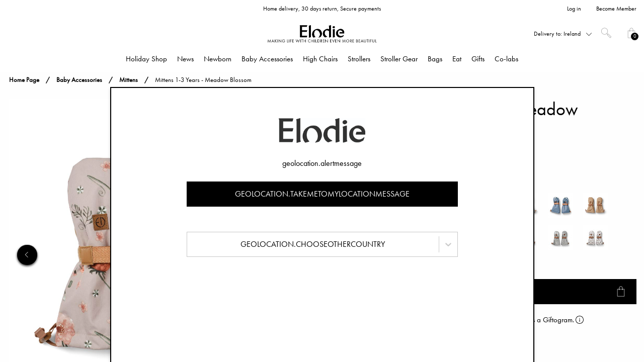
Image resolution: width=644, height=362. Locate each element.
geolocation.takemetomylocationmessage (322, 194)
